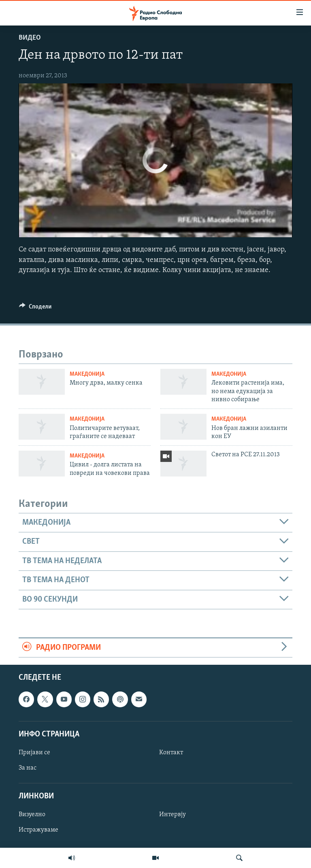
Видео (30, 38)
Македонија (87, 374)
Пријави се (34, 753)
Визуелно (32, 815)
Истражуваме (38, 830)
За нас (28, 768)
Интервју (173, 815)
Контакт (171, 753)
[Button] (35, 308)
